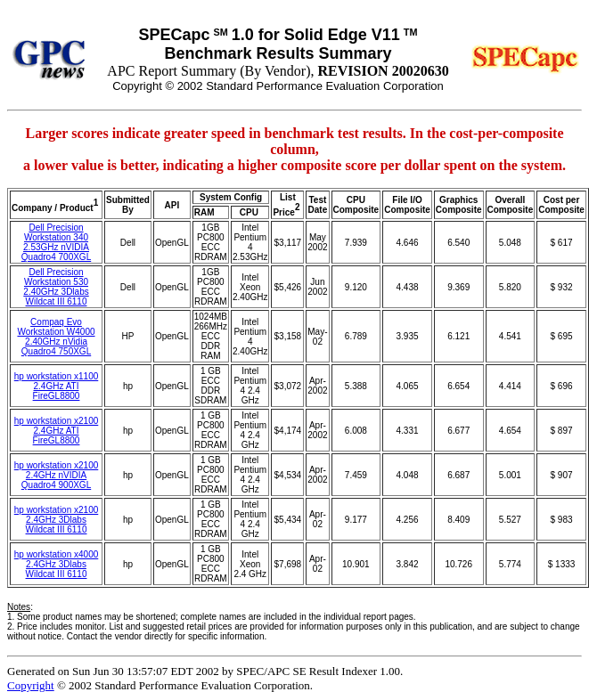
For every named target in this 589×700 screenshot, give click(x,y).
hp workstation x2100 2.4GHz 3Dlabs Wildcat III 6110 (57, 520)
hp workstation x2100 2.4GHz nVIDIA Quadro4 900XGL (57, 475)
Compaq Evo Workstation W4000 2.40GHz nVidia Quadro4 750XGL (56, 337)
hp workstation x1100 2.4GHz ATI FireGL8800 (57, 386)
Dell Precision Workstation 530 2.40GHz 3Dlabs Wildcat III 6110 (56, 287)
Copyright (31, 685)
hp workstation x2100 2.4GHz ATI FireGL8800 (57, 431)
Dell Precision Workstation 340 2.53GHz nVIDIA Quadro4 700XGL (56, 242)
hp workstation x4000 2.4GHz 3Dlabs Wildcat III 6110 (57, 564)
